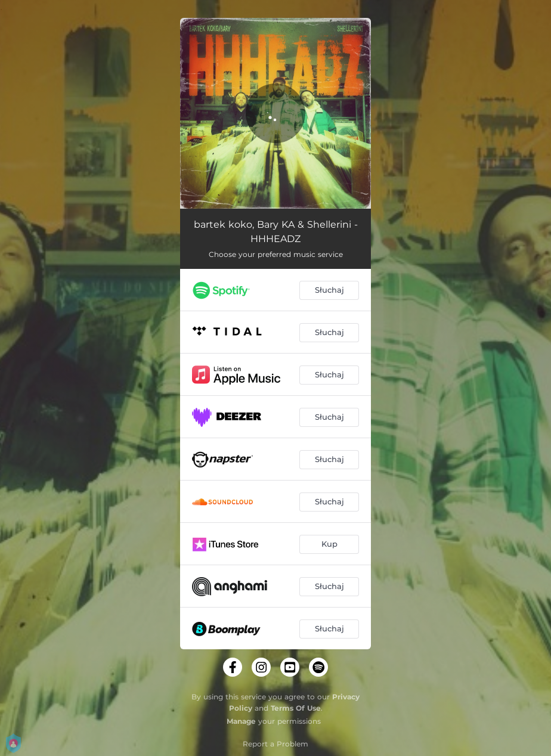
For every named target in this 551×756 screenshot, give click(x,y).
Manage (241, 721)
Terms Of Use (296, 708)
